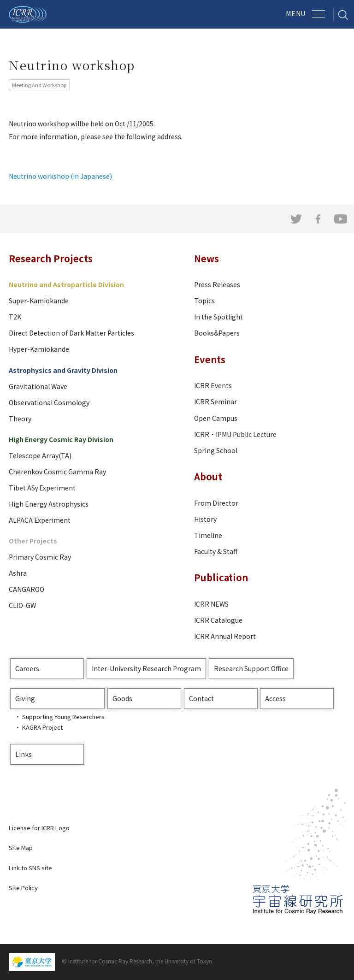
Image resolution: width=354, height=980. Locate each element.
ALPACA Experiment (40, 520)
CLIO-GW (22, 605)
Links (24, 754)
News (206, 258)
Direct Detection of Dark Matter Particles (71, 333)
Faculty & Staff (216, 551)
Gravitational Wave (38, 386)
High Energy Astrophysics (49, 504)
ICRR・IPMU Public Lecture (235, 434)
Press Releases (217, 284)
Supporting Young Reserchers (63, 717)
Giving (25, 698)
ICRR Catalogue (218, 620)
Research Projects (51, 258)
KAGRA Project (42, 727)
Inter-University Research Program (146, 668)
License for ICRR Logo (39, 828)
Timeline (208, 535)
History (205, 519)
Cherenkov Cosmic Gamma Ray (57, 472)
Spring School (216, 450)
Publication (221, 577)
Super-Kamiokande (39, 301)
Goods (122, 698)
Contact (201, 698)
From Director (216, 503)
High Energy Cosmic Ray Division (61, 439)
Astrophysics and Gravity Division (63, 370)
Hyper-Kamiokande (39, 349)
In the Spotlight (218, 317)
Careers (27, 668)
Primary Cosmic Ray (40, 557)
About (208, 476)
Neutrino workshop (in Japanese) (60, 176)
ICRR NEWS (211, 604)
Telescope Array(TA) (40, 455)
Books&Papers (217, 333)
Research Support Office (251, 668)
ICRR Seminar (215, 401)
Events (210, 359)
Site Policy (23, 888)
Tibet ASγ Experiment (42, 488)
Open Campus (216, 418)
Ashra (18, 573)
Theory (20, 419)
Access (275, 698)
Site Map (21, 847)
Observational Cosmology (49, 402)
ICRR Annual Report (225, 636)
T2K (15, 317)
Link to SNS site (30, 868)
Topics (204, 301)
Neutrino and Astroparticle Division (66, 284)
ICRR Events (213, 385)
